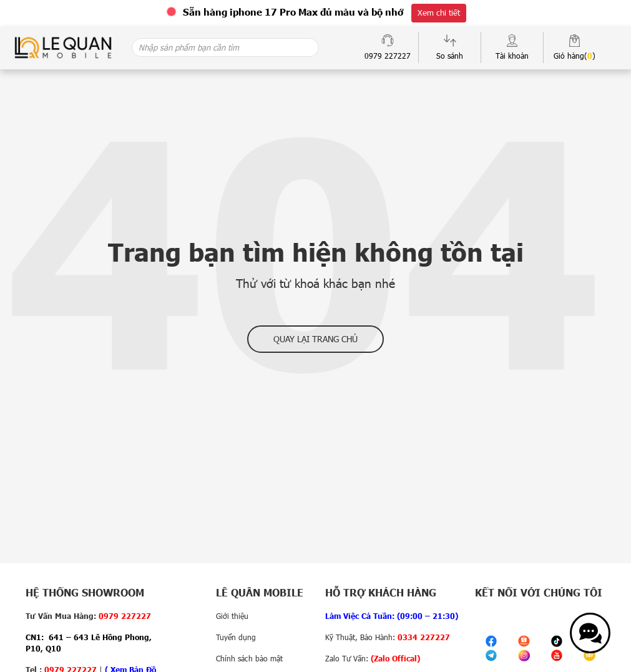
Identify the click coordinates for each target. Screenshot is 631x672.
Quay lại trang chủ (315, 339)
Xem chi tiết (439, 12)
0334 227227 (424, 637)
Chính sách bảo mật (249, 658)
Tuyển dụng (236, 637)
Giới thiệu (232, 616)
